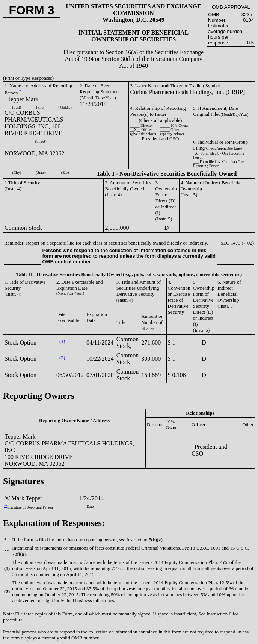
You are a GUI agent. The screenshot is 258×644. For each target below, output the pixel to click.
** (6, 506)
